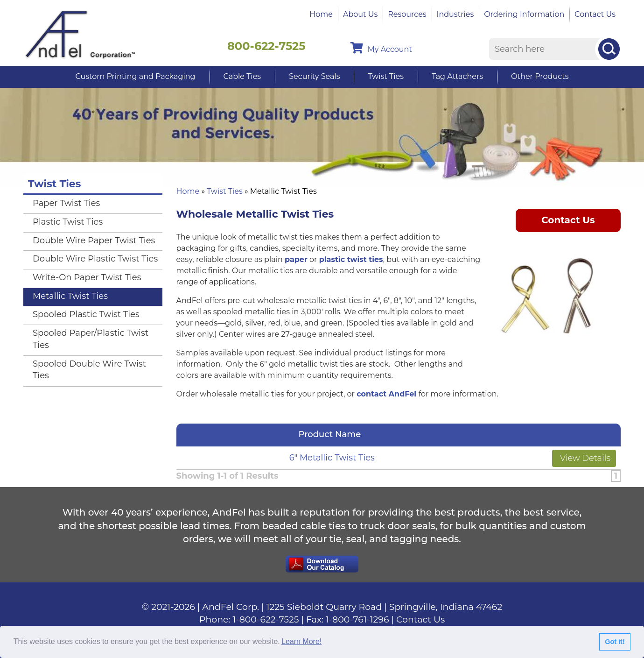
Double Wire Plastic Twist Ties (95, 259)
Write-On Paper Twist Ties (87, 277)
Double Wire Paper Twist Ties (94, 241)
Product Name (332, 434)
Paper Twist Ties (66, 203)
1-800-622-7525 (266, 619)
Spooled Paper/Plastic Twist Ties (91, 339)
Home (321, 14)
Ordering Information (524, 14)
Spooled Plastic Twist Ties (86, 314)
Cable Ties (242, 76)
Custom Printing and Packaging (135, 76)
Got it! (615, 642)
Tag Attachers (457, 76)
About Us (360, 14)
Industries (455, 14)
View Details (584, 458)
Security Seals (314, 76)
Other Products (540, 76)
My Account (381, 48)
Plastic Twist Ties (68, 222)
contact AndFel (386, 394)
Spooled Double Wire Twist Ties (89, 370)
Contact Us (595, 14)
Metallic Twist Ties (70, 296)
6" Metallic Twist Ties (332, 458)
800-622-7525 (266, 46)
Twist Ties (385, 76)
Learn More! (301, 641)
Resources (407, 14)
